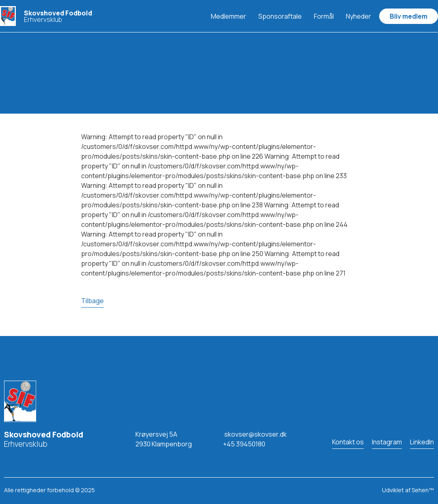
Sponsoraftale (280, 16)
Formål (324, 16)
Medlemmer (229, 16)
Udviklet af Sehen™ (408, 490)
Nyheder (359, 16)
